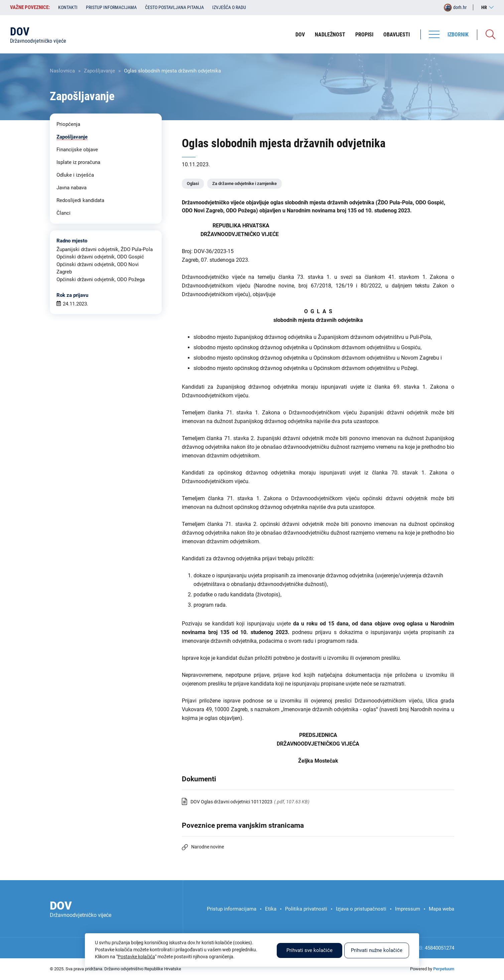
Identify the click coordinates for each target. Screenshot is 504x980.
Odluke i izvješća (75, 175)
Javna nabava (72, 188)
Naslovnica (62, 71)
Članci (64, 213)
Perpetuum (444, 969)
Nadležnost (330, 35)
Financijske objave (77, 150)
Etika (271, 909)
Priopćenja (68, 124)
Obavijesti (397, 35)
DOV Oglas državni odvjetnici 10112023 (231, 802)
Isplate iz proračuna (78, 162)
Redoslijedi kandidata (80, 200)
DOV (300, 35)
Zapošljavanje (99, 71)
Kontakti (68, 7)
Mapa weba (442, 909)
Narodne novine (208, 847)
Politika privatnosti (306, 909)
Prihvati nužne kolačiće (377, 950)
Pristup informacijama (111, 7)
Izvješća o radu (229, 7)
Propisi (364, 35)
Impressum (408, 909)
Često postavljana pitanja (174, 7)
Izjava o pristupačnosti (361, 909)
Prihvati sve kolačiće (309, 950)
